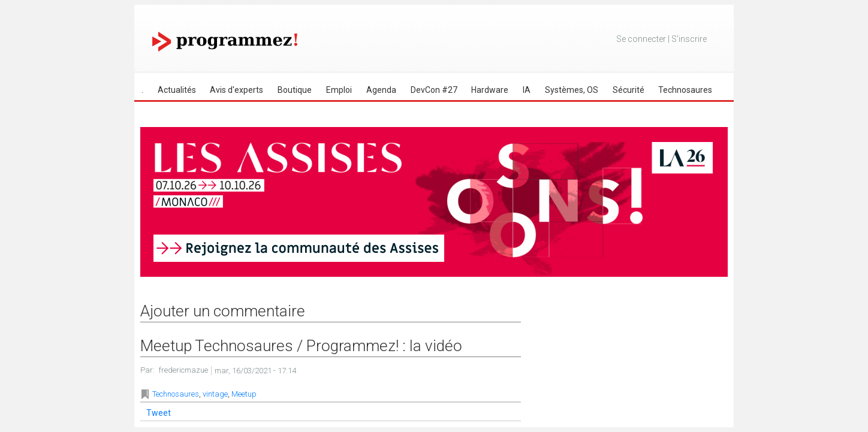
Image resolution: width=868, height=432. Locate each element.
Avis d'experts (236, 90)
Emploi (339, 90)
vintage (215, 394)
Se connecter (641, 39)
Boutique (295, 90)
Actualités (177, 90)
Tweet (159, 413)
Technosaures (685, 90)
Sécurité (629, 90)
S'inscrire (689, 39)
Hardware (490, 90)
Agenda (381, 90)
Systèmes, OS (572, 90)
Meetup (244, 394)
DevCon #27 (434, 90)
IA (527, 90)
